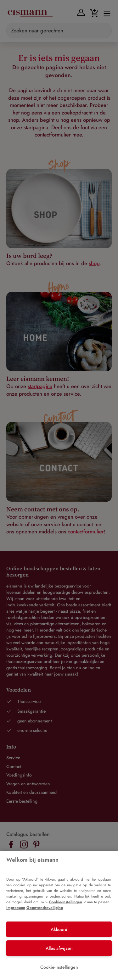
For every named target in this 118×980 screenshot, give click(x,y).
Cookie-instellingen (66, 902)
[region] (59, 915)
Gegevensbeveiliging (45, 908)
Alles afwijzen (59, 948)
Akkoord (59, 929)
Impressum (16, 908)
